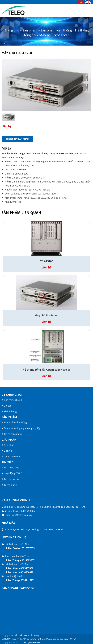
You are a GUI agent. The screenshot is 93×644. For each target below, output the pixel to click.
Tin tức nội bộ (11, 479)
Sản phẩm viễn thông (56, 30)
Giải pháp (9, 445)
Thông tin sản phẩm (17, 139)
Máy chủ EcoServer (47, 315)
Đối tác (8, 406)
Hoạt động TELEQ (13, 473)
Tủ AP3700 (47, 261)
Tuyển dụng (10, 485)
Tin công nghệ (11, 467)
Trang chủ (12, 30)
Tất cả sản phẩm (13, 434)
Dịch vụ (8, 451)
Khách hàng (10, 411)
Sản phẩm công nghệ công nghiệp (22, 428)
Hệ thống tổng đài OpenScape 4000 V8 (47, 370)
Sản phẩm (30, 30)
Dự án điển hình (13, 456)
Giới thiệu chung (13, 400)
